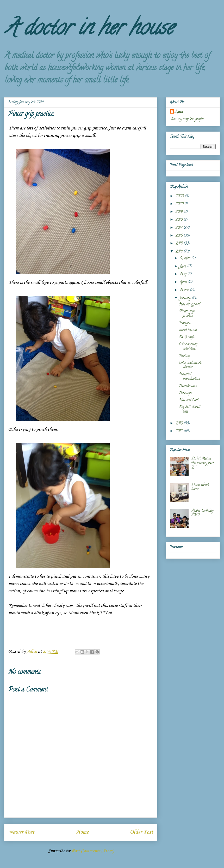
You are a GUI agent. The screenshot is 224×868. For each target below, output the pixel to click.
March (185, 290)
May (183, 274)
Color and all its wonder (190, 365)
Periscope (185, 393)
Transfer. (185, 323)
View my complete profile (187, 119)
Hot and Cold (189, 400)
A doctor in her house (89, 30)
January (186, 298)
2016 (180, 236)
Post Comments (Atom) (93, 851)
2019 (180, 212)
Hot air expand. (190, 305)
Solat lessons (188, 330)
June (183, 267)
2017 (179, 228)
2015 (180, 244)
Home (82, 832)
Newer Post (21, 832)
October (185, 259)
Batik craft (187, 337)
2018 (180, 220)
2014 (180, 252)
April (184, 282)
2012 (180, 431)
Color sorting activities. (188, 347)
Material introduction (189, 377)
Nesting (184, 356)
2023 (180, 196)
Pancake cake (188, 386)
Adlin (179, 112)
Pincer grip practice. (187, 314)
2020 (180, 204)
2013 (180, 424)
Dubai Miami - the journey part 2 (203, 463)
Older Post (142, 832)
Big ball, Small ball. (190, 410)
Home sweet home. (200, 487)
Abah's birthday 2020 (202, 513)
